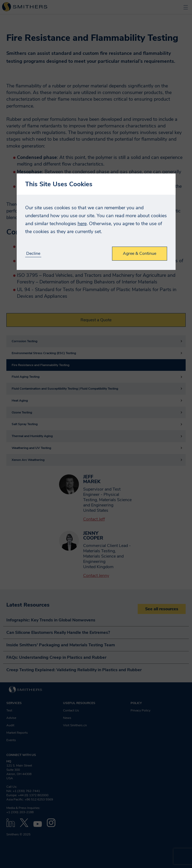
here (82, 224)
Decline (33, 254)
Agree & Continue (140, 253)
